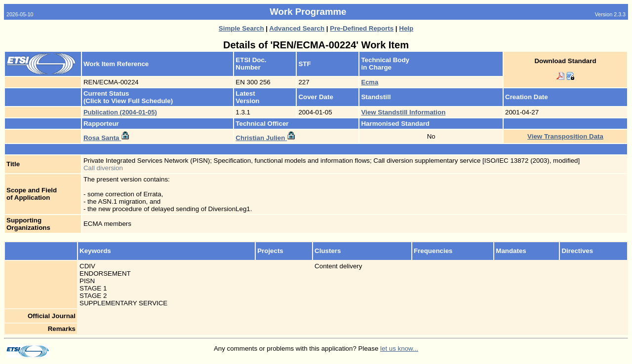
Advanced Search (297, 28)
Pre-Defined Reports (362, 28)
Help (406, 28)
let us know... (399, 348)
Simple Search (241, 28)
